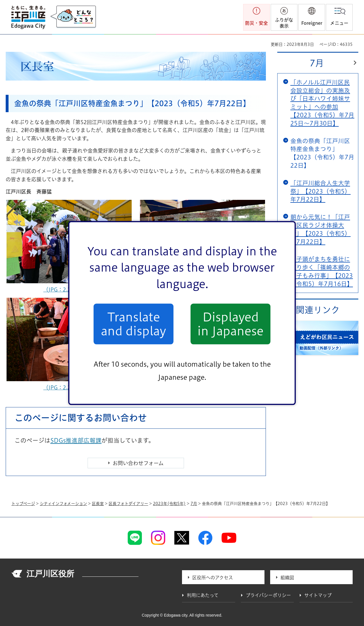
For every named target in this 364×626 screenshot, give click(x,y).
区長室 (98, 504)
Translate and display (134, 324)
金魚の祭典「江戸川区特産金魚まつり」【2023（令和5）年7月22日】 (322, 153)
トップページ (23, 504)
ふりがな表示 (284, 23)
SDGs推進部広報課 (76, 440)
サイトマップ (318, 595)
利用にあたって (203, 595)
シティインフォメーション (63, 504)
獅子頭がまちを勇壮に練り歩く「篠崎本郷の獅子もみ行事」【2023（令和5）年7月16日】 (322, 271)
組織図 (287, 578)
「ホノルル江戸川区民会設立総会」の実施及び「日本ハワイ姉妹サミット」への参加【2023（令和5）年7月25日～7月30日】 (322, 103)
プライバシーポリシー (268, 595)
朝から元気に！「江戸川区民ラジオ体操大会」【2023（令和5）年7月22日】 (320, 229)
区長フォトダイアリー (128, 504)
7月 (317, 63)
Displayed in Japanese (230, 324)
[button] (312, 17)
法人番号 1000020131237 (110, 574)
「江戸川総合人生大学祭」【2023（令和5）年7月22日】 (320, 191)
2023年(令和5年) (169, 504)
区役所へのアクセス (213, 578)
